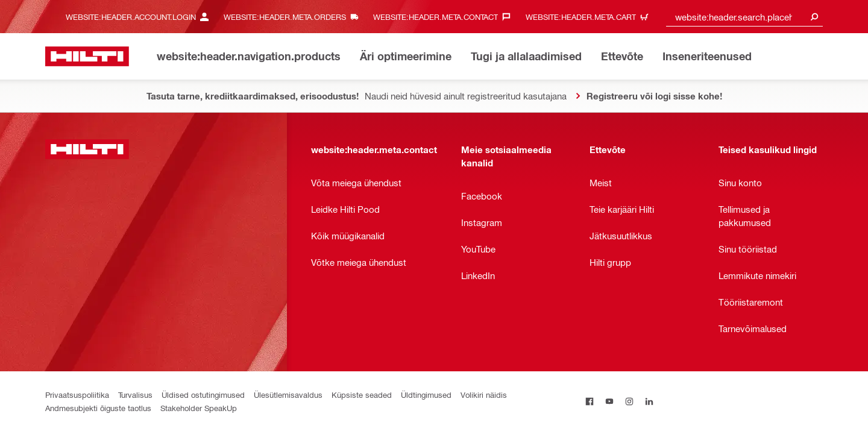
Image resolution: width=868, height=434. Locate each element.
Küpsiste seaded (362, 395)
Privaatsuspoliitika (77, 395)
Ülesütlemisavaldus (288, 395)
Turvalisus (135, 395)
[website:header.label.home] (87, 56)
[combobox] (744, 17)
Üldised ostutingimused (203, 395)
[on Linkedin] (649, 401)
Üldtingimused (426, 395)
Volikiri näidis (484, 395)
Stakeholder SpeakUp (199, 408)
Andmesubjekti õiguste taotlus (98, 408)
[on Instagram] (630, 401)
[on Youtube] (610, 401)
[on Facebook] (590, 401)
